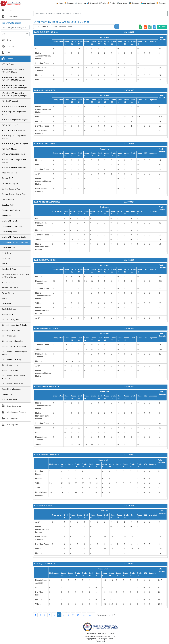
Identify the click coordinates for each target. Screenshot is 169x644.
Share (162, 27)
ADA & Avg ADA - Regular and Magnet (14, 113)
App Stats (135, 3)
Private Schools (8, 293)
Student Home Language (11, 389)
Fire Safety (6, 258)
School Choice (7, 314)
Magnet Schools (8, 282)
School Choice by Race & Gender (14, 325)
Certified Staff (7, 178)
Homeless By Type (9, 269)
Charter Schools (8, 200)
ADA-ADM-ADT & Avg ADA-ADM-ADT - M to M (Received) (14, 79)
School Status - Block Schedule (14, 347)
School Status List (9, 336)
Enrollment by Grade (10, 221)
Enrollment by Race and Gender (14, 237)
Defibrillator (6, 216)
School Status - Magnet (11, 365)
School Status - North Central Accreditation (13, 377)
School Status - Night (10, 370)
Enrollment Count (8, 248)
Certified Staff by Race (11, 184)
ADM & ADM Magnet (10, 125)
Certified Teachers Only (11, 189)
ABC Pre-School (8, 64)
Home (61, 3)
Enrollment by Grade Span (12, 226)
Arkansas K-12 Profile (98, 3)
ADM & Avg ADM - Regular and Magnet (14, 137)
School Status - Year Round (12, 384)
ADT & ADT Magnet (9, 149)
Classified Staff (8, 205)
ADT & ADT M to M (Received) (13, 154)
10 (78, 615)
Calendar (70, 3)
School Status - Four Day (11, 360)
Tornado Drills (7, 394)
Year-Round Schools (10, 400)
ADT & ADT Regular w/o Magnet (14, 167)
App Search (124, 3)
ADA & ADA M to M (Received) (14, 106)
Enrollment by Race (9, 232)
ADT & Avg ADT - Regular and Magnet (14, 161)
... (84, 615)
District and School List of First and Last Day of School (15, 276)
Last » (91, 615)
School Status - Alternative (12, 341)
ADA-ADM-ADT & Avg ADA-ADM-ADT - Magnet (13, 71)
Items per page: (103, 615)
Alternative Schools (9, 173)
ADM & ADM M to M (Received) (14, 130)
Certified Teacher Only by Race (14, 194)
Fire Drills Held (7, 253)
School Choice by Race (11, 320)
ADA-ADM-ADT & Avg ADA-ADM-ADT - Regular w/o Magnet (14, 94)
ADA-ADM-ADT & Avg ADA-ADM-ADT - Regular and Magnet (14, 87)
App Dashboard (149, 3)
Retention (5, 298)
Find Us (112, 3)
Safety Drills (6, 304)
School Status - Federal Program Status (14, 353)
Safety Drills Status (9, 309)
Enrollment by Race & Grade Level (15, 242)
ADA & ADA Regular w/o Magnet (15, 120)
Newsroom (82, 3)
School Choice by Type (11, 330)
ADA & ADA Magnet (10, 101)
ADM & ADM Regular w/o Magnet (15, 144)
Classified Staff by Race (11, 210)
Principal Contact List (10, 288)
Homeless (5, 264)
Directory (162, 3)
